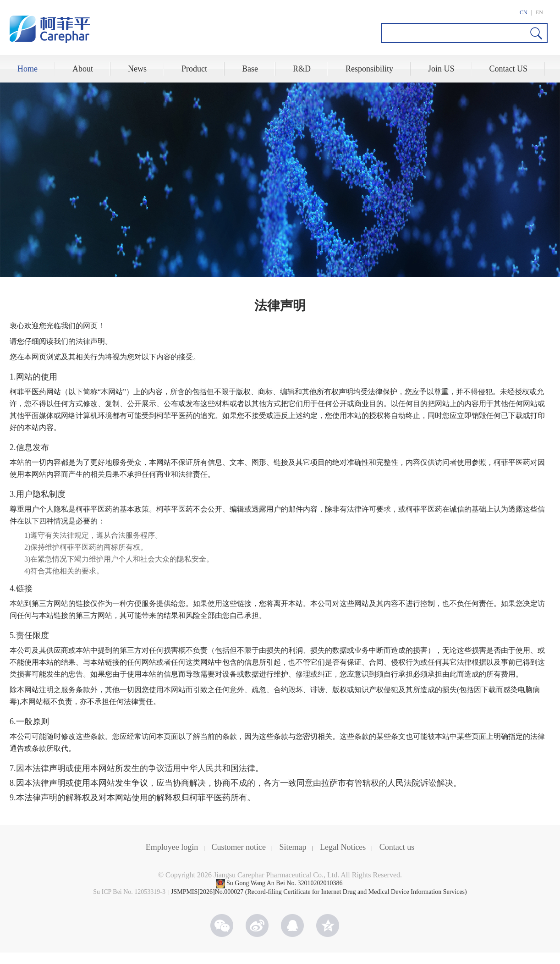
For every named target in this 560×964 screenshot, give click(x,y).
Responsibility (369, 69)
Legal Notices (343, 847)
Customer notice (239, 847)
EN (539, 12)
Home (27, 69)
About (83, 69)
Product (194, 69)
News (137, 69)
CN (524, 12)
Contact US (509, 69)
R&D (302, 69)
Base (250, 69)
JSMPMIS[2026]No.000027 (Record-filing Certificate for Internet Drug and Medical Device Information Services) (319, 892)
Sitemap (293, 847)
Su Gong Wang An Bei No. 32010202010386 (285, 883)
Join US (441, 69)
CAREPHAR (50, 29)
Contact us (397, 847)
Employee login (172, 847)
